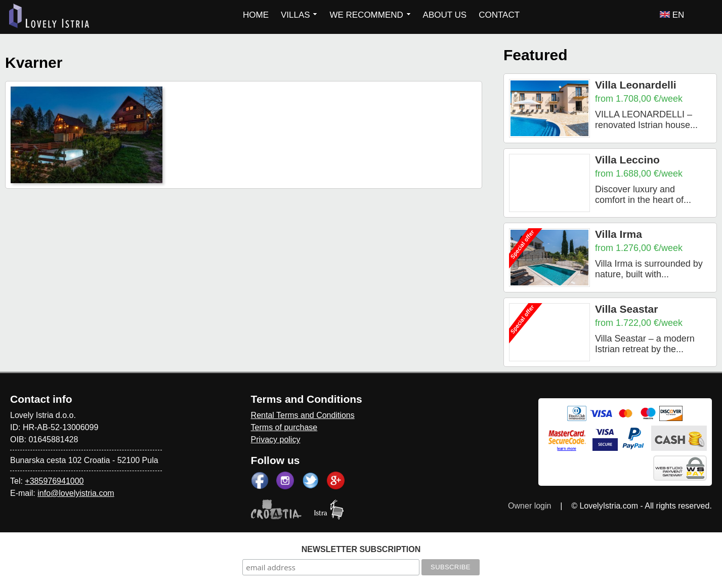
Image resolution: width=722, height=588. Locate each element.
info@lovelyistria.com (76, 493)
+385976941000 (54, 481)
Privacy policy (276, 439)
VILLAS (299, 15)
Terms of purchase (284, 427)
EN (672, 15)
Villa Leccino (627, 160)
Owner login (529, 506)
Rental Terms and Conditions (303, 415)
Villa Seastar (627, 309)
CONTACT (499, 15)
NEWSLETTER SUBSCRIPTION (361, 549)
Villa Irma (619, 234)
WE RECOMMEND (370, 15)
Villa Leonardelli (636, 85)
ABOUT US (445, 15)
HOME (256, 15)
